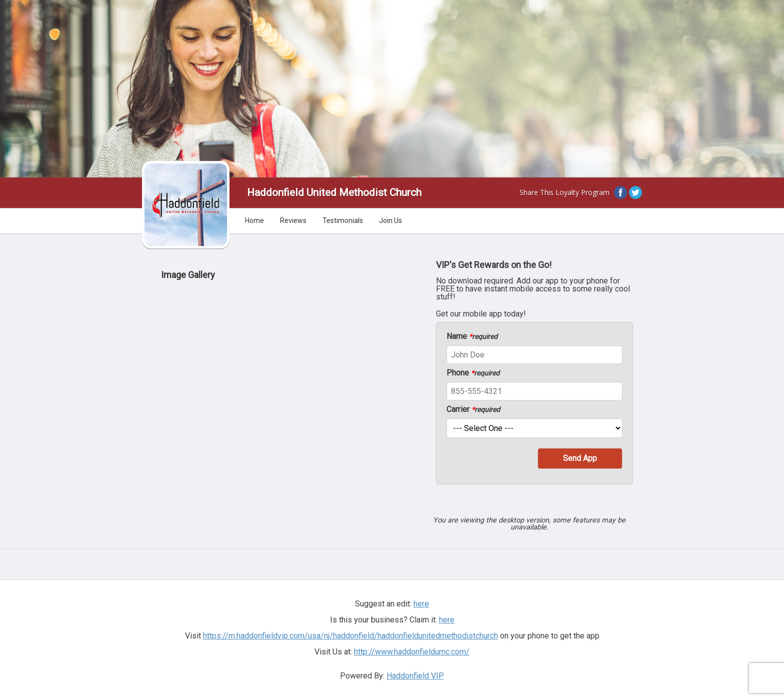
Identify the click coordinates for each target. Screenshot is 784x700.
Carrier (473, 409)
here (421, 604)
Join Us (390, 220)
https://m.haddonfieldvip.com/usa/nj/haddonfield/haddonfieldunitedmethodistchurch (350, 636)
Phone (473, 373)
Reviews (293, 220)
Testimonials (343, 220)
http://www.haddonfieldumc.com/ (412, 652)
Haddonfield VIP (415, 676)
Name (472, 336)
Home (254, 220)
